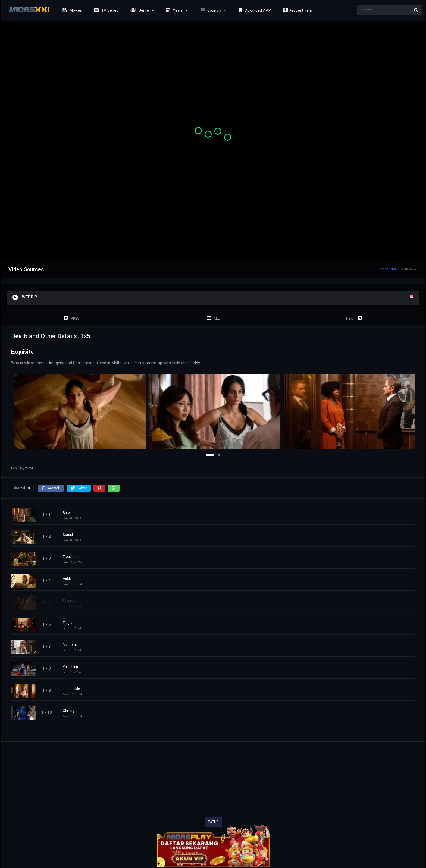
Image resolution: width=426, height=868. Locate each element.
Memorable (72, 645)
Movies (71, 10)
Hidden (68, 579)
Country (210, 10)
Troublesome (73, 557)
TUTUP (213, 822)
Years (174, 10)
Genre (139, 10)
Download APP (254, 10)
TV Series (105, 10)
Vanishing (70, 667)
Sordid (68, 535)
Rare (66, 513)
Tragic (68, 623)
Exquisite (70, 601)
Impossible (71, 689)
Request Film (297, 10)
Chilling (68, 711)
